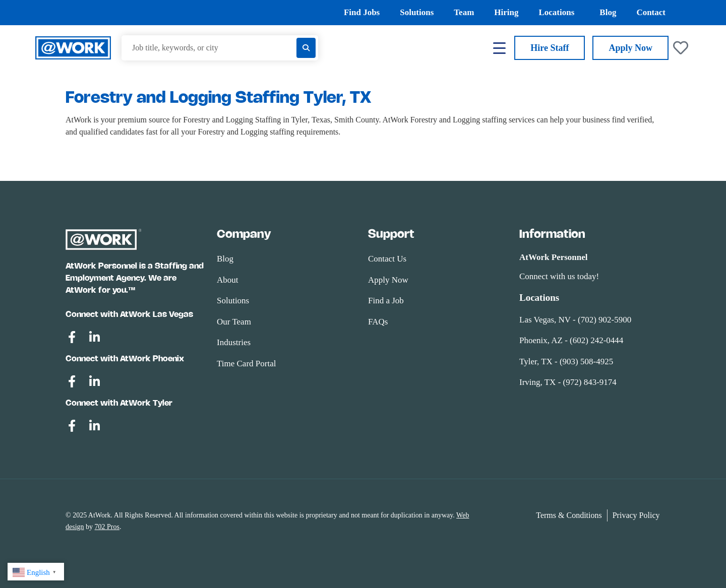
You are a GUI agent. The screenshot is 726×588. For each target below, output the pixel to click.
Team (464, 12)
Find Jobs (362, 12)
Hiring (506, 12)
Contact (651, 12)
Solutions (417, 12)
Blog (608, 12)
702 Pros (107, 527)
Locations (559, 13)
